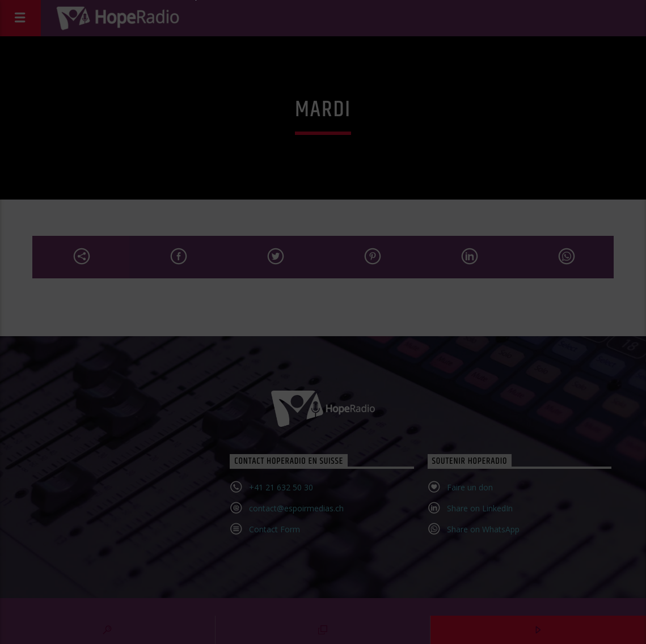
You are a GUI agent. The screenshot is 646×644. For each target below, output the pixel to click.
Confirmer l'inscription (317, 430)
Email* (226, 378)
